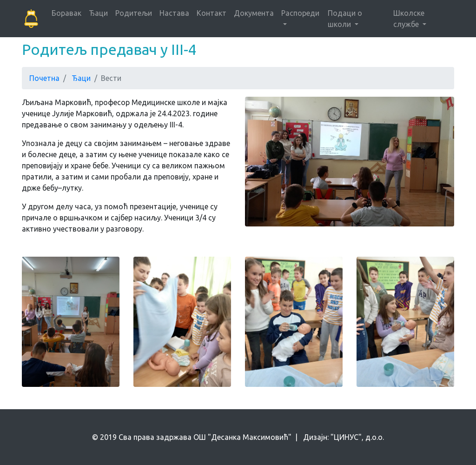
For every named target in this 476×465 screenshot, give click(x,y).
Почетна (44, 78)
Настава (174, 13)
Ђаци (98, 13)
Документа (254, 13)
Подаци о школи (345, 19)
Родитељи (134, 13)
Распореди (300, 13)
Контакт (212, 13)
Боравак (66, 13)
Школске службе (409, 19)
